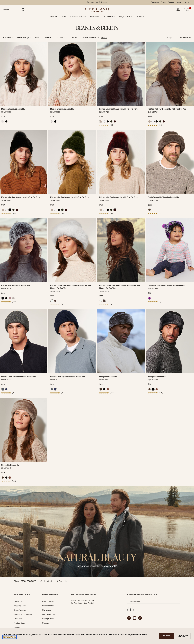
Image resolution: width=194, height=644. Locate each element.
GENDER (7, 38)
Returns (104, 2)
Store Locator (48, 606)
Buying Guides (48, 619)
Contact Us (19, 601)
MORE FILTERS (89, 38)
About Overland (49, 601)
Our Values (47, 610)
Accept (167, 636)
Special (140, 17)
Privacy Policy (10, 637)
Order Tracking (20, 610)
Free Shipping (93, 2)
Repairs (17, 627)
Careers (46, 623)
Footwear (95, 17)
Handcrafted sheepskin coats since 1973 (97, 566)
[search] (12, 10)
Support (171, 2)
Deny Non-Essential (183, 636)
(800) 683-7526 (183, 2)
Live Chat (46, 581)
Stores (163, 2)
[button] (178, 9)
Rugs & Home (126, 17)
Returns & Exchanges (23, 614)
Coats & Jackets (78, 17)
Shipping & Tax (20, 606)
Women (54, 17)
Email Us (61, 581)
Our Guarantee (48, 614)
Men (64, 17)
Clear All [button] (104, 38)
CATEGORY (23, 38)
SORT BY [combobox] (185, 38)
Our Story (155, 2)
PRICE (75, 38)
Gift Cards (18, 619)
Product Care (19, 623)
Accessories (109, 17)
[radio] (3, 121)
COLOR (48, 38)
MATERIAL (62, 38)
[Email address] (153, 601)
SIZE (37, 38)
